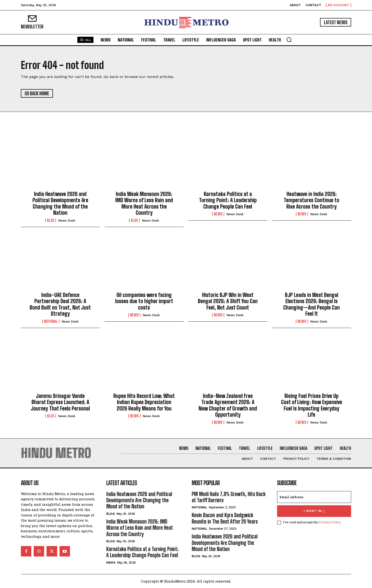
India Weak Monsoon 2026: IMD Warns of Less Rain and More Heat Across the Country (144, 203)
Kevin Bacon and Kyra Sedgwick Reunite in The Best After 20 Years (225, 518)
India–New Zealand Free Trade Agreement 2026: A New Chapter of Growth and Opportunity (228, 405)
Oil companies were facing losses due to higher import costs (144, 301)
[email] (314, 497)
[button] (289, 40)
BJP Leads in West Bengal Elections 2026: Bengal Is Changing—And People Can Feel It (312, 304)
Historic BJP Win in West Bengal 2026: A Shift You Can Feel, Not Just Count (228, 301)
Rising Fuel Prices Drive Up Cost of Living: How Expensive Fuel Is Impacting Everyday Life (312, 405)
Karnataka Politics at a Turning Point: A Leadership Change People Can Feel (228, 200)
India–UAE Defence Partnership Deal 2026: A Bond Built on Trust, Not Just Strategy (60, 304)
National (51, 321)
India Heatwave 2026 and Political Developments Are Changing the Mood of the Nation (60, 203)
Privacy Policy (330, 522)
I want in (314, 511)
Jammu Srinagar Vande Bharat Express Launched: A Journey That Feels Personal (60, 402)
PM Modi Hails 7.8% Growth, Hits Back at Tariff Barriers (229, 497)
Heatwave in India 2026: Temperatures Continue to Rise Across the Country (312, 200)
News (218, 214)
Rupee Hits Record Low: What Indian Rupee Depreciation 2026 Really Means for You (144, 402)
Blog (51, 220)
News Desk (67, 221)
